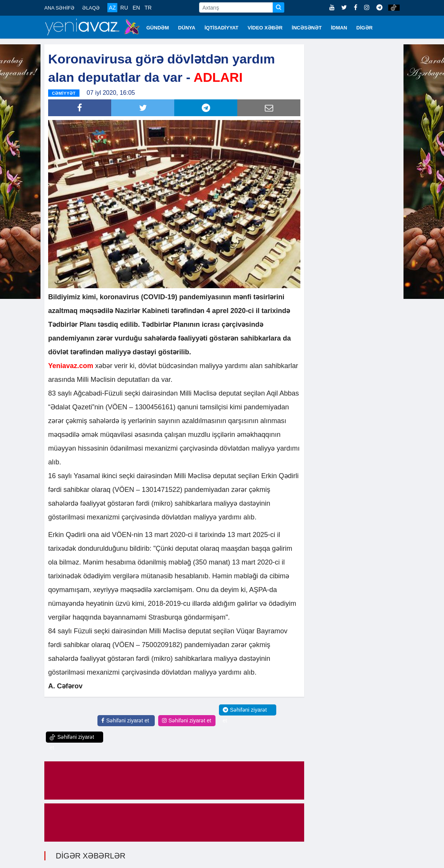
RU (124, 8)
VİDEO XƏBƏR (265, 28)
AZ (112, 8)
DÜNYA (187, 28)
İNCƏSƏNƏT (307, 28)
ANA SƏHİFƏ (59, 8)
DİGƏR (365, 28)
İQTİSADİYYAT (221, 28)
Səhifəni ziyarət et (125, 720)
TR (148, 8)
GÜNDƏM (158, 28)
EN (136, 8)
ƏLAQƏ (91, 8)
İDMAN (339, 28)
